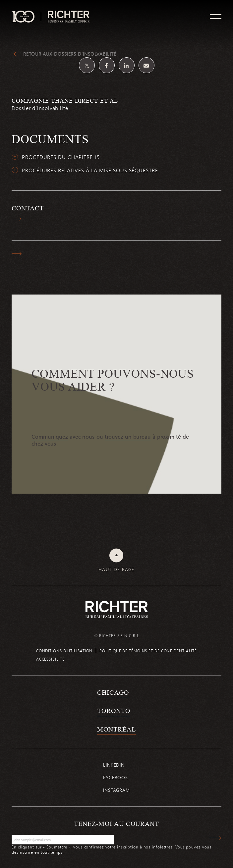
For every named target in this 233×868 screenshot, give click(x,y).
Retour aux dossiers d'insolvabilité (70, 54)
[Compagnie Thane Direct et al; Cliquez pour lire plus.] (116, 108)
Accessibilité (50, 659)
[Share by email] (146, 65)
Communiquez (50, 437)
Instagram (116, 790)
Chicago (113, 692)
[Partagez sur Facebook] (107, 65)
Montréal (116, 729)
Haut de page (116, 570)
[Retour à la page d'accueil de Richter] (117, 609)
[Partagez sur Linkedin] (127, 65)
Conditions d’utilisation (64, 651)
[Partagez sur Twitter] (87, 65)
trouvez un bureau (128, 437)
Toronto (114, 711)
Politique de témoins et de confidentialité (148, 651)
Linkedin (114, 765)
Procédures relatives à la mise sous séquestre (90, 170)
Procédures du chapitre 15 (61, 157)
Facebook (116, 777)
